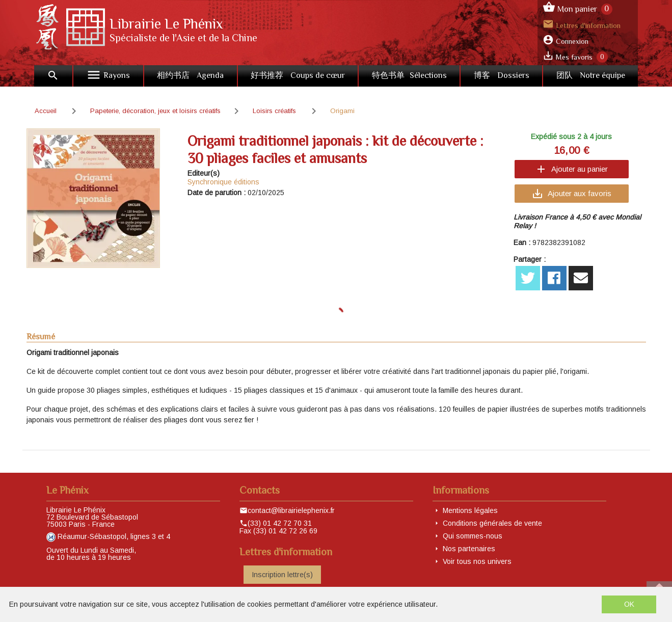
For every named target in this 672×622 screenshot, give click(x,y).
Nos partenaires (469, 549)
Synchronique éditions (223, 182)
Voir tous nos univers (477, 561)
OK (629, 604)
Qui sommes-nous (473, 536)
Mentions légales (470, 510)
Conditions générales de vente (492, 523)
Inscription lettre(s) (282, 575)
